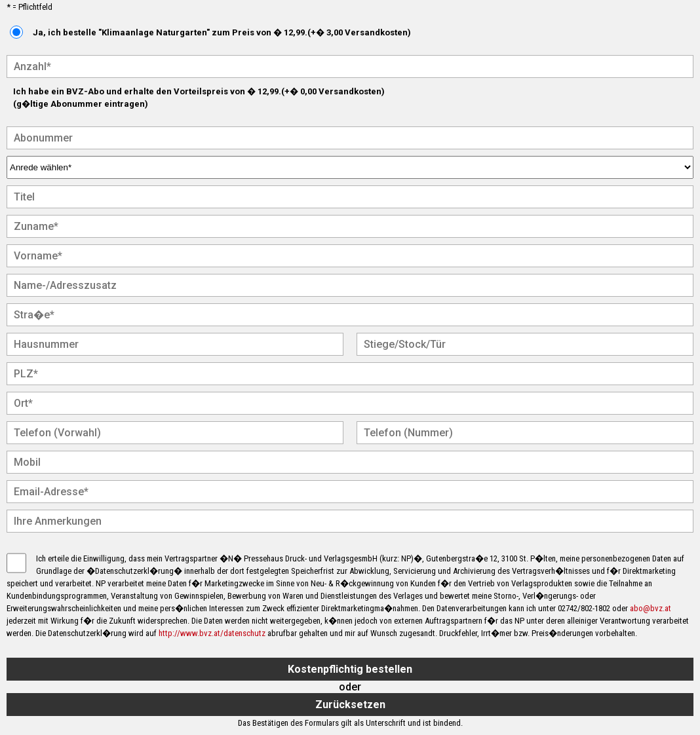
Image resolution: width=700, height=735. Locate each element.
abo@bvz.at (651, 608)
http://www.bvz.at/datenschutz (212, 633)
